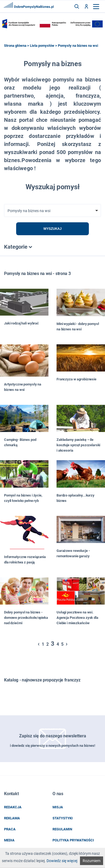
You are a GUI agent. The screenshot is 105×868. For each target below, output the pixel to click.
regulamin (62, 829)
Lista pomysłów (42, 46)
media (9, 840)
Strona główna (15, 46)
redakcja (13, 807)
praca (10, 829)
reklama (12, 818)
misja (58, 807)
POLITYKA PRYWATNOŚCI (73, 840)
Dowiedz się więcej (62, 861)
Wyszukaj (52, 229)
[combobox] (52, 210)
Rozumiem (92, 861)
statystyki (63, 818)
